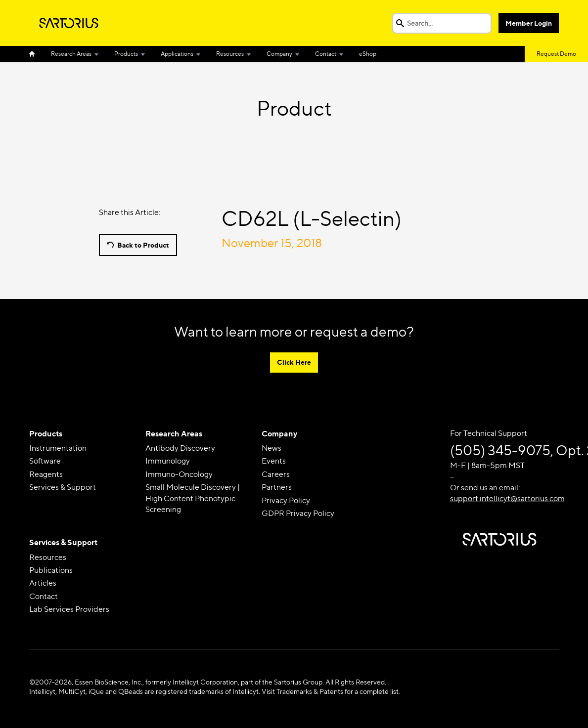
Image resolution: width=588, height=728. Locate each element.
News (271, 448)
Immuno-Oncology (179, 474)
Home (36, 54)
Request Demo (556, 54)
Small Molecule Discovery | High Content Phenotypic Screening (193, 498)
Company (279, 54)
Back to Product (143, 245)
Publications (51, 570)
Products (126, 54)
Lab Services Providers (69, 609)
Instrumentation (58, 448)
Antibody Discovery (180, 448)
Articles (43, 583)
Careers (276, 474)
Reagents (46, 474)
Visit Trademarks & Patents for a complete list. (331, 691)
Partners (277, 487)
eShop (368, 54)
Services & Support (63, 487)
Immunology (168, 461)
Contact (326, 54)
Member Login (529, 23)
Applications (177, 54)
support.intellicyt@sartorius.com (507, 498)
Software (45, 461)
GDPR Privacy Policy (298, 513)
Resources (230, 54)
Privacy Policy (286, 500)
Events (274, 461)
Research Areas (71, 54)
